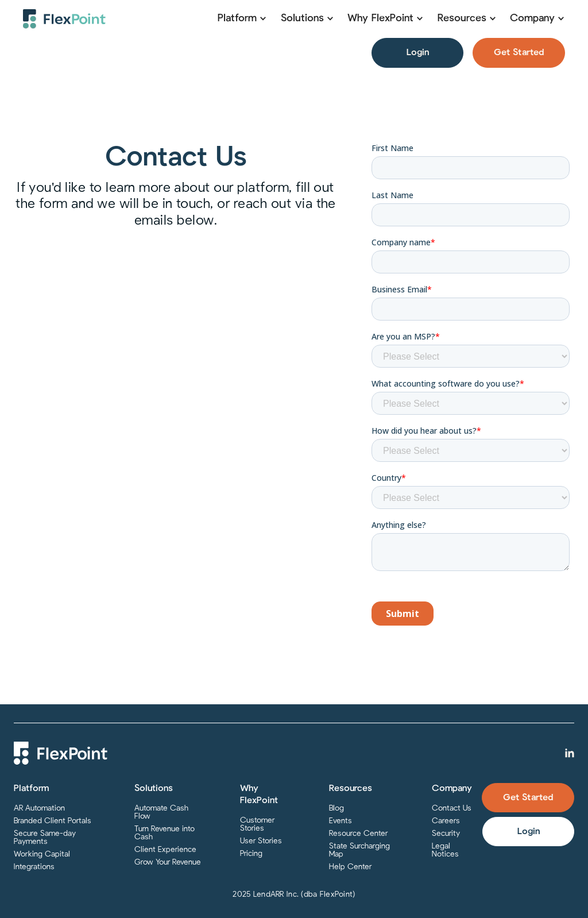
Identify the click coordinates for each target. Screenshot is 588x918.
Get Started (519, 53)
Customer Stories (257, 824)
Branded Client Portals (53, 821)
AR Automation (39, 808)
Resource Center (358, 834)
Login (418, 53)
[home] (64, 19)
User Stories (261, 841)
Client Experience (165, 850)
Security (446, 834)
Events (341, 821)
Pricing (251, 854)
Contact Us (452, 808)
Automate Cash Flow (161, 812)
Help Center (350, 867)
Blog (336, 808)
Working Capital (42, 854)
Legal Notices (445, 850)
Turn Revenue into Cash (165, 833)
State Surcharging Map (359, 850)
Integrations (34, 867)
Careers (446, 821)
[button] (242, 19)
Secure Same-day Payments (45, 838)
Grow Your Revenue (168, 862)
